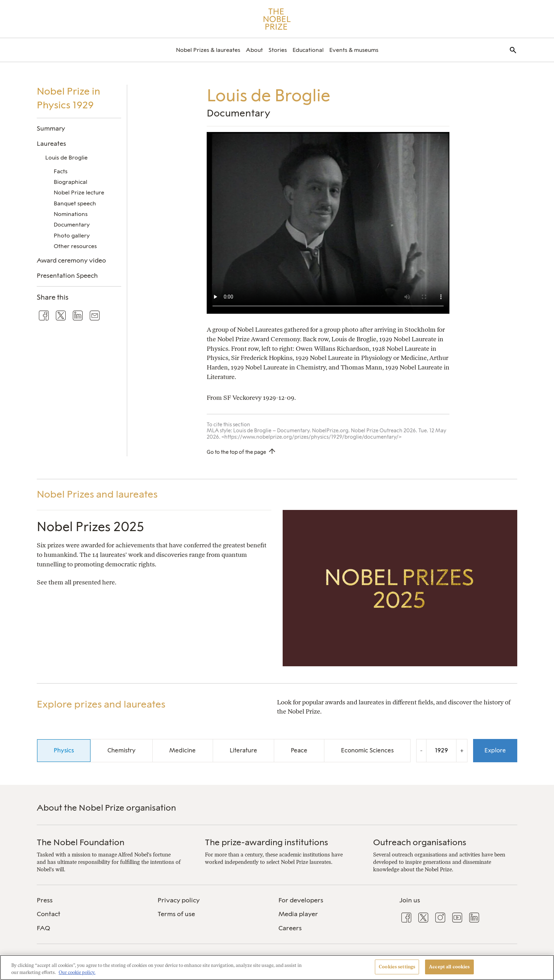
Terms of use (176, 914)
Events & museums (354, 50)
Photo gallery (72, 236)
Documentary (72, 225)
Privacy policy (179, 900)
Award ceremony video (71, 260)
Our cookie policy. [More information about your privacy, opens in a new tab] (77, 972)
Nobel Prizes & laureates (208, 50)
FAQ (43, 928)
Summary (51, 128)
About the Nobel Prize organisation (106, 808)
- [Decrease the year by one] (421, 750)
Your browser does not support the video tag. (328, 223)
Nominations (71, 214)
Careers (290, 928)
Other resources (75, 246)
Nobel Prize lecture (79, 193)
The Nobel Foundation (81, 842)
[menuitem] (208, 50)
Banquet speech (75, 203)
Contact (49, 914)
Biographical (70, 182)
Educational (308, 50)
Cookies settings (397, 967)
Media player (298, 914)
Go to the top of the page (236, 452)
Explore (495, 750)
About (254, 50)
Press (45, 900)
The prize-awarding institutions (267, 842)
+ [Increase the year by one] (462, 750)
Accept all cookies (449, 967)
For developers (301, 900)
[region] (277, 967)
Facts (61, 171)
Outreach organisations (420, 842)
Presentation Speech (67, 275)
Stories (278, 50)
